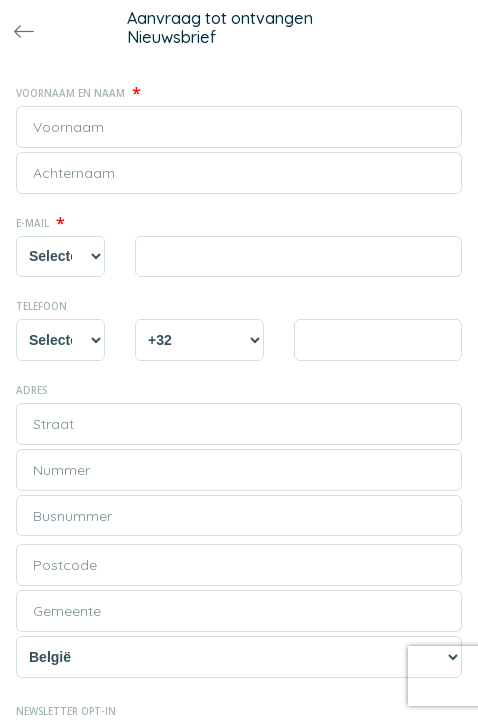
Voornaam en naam (78, 93)
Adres (31, 390)
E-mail (40, 223)
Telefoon (41, 306)
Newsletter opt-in (66, 711)
